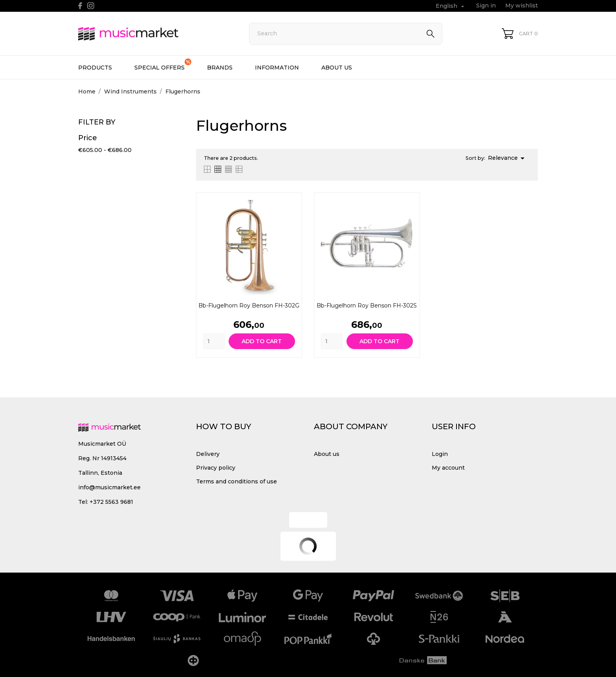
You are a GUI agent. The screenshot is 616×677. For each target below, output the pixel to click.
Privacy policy (216, 468)
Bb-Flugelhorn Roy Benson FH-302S (367, 306)
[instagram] (91, 6)
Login (440, 454)
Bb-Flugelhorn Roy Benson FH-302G (249, 306)
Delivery (208, 454)
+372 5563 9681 (111, 502)
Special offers (163, 65)
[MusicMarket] (155, 34)
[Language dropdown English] (451, 6)
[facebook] (80, 6)
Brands (220, 68)
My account (448, 468)
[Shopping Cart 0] (520, 34)
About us (337, 68)
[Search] (346, 34)
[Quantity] (214, 341)
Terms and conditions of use (236, 481)
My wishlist (522, 5)
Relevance (508, 158)
